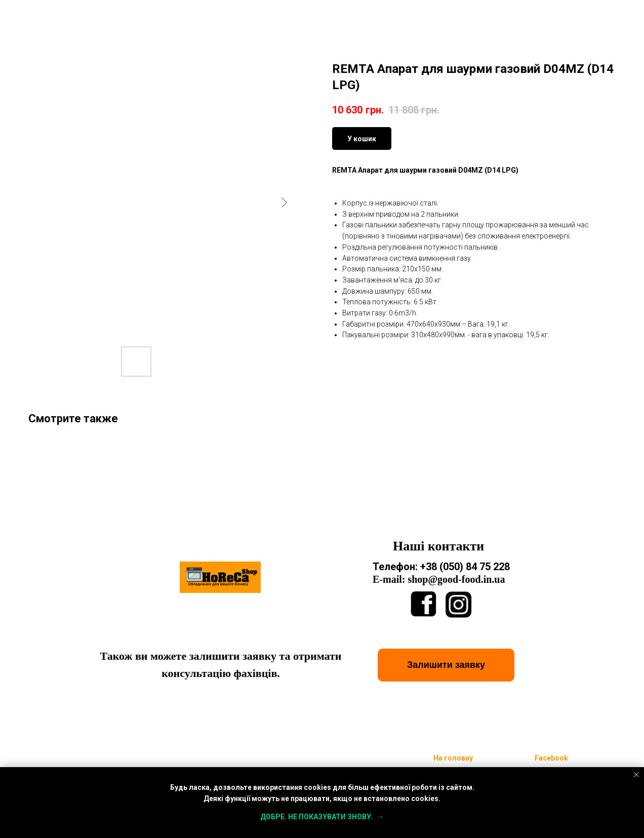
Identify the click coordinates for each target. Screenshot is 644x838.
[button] (446, 665)
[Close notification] (636, 775)
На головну (453, 758)
